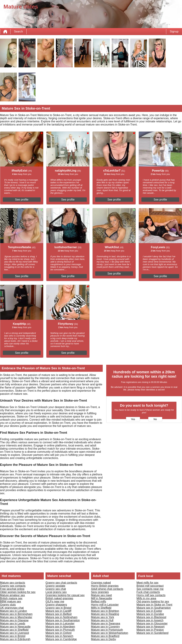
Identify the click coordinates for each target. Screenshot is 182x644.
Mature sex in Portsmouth (107, 630)
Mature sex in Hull (102, 620)
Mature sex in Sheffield (14, 630)
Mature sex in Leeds (13, 623)
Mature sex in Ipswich (150, 620)
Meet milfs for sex (147, 583)
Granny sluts (8, 605)
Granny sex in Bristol (58, 608)
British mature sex (11, 598)
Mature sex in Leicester (60, 623)
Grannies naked (101, 583)
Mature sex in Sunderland (152, 633)
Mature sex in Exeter (149, 611)
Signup (174, 32)
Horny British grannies (105, 586)
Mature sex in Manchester (16, 617)
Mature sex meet (101, 595)
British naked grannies (59, 598)
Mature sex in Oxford (59, 633)
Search (18, 32)
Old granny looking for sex (153, 602)
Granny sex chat (56, 589)
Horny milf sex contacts (151, 595)
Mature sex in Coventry (105, 627)
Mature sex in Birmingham (16, 614)
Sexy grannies (100, 592)
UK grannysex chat (12, 608)
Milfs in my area (146, 598)
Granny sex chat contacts (61, 583)
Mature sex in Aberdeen (60, 627)
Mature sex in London (13, 611)
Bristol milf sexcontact (150, 586)
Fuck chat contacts (148, 592)
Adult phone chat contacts (107, 589)
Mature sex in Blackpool (151, 617)
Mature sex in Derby (104, 639)
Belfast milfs (99, 602)
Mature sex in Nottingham (61, 617)
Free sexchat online (12, 589)
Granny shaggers (56, 605)
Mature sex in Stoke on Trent (154, 605)
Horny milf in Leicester (105, 605)
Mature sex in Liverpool (14, 633)
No (155, 419)
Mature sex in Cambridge (61, 639)
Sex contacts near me (150, 589)
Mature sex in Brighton (105, 611)
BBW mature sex (10, 602)
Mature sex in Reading (105, 614)
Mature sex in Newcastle (15, 627)
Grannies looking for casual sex (65, 595)
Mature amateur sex (12, 595)
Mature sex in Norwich (59, 636)
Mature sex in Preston (150, 630)
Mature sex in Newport (150, 627)
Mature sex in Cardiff (58, 611)
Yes (133, 419)
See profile (22, 200)
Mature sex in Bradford (105, 636)
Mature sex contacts (13, 583)
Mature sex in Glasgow (14, 620)
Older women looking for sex (18, 592)
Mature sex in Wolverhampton (110, 633)
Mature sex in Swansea (106, 623)
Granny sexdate (55, 586)
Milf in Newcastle (101, 598)
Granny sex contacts (13, 586)
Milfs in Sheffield (101, 608)
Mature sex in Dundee (150, 614)
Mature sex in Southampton (63, 620)
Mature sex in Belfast (59, 614)
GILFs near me (55, 602)
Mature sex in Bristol (13, 636)
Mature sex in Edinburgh (15, 639)
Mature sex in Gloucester (152, 623)
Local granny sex (56, 592)
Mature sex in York (103, 617)
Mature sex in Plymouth (60, 630)
